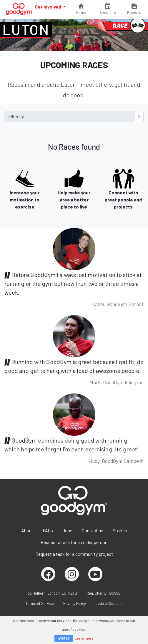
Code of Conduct (109, 603)
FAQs (48, 530)
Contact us (93, 530)
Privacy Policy (75, 603)
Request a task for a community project (74, 554)
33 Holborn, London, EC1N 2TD (52, 593)
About (27, 530)
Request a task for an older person (74, 542)
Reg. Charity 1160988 (103, 593)
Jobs (67, 530)
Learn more (84, 638)
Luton (26, 29)
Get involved (48, 7)
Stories (120, 530)
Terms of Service (40, 603)
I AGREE (64, 638)
